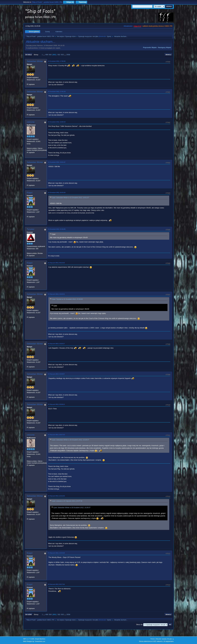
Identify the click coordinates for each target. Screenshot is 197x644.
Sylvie (109, 36)
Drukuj (168, 55)
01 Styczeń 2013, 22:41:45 (56, 496)
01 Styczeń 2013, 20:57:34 (56, 435)
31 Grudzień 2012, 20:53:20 (57, 193)
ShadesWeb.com (40, 641)
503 (62, 55)
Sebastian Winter (35, 61)
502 (59, 55)
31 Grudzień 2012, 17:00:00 (57, 61)
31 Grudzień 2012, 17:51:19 (57, 92)
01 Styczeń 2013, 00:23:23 (56, 263)
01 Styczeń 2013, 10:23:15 (56, 294)
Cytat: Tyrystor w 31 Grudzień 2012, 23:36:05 (67, 299)
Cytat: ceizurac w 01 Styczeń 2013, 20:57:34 (67, 501)
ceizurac (31, 122)
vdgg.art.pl (137, 26)
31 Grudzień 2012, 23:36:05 (57, 229)
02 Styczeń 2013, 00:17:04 (56, 584)
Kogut (30, 193)
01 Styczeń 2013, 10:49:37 (56, 374)
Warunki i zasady (161, 639)
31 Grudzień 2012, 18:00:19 (57, 122)
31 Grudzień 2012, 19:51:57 (57, 162)
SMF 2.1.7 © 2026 (29, 639)
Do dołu (29, 55)
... (44, 55)
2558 (68, 55)
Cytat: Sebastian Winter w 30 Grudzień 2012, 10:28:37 (70, 440)
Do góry (29, 615)
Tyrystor (31, 229)
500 (50, 55)
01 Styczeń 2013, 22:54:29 (56, 553)
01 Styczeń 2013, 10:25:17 (56, 344)
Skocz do (139, 625)
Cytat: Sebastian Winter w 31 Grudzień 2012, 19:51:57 (70, 198)
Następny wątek (165, 47)
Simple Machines (40, 639)
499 (47, 55)
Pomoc (153, 639)
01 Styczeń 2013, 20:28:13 (56, 404)
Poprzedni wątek (150, 47)
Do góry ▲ (171, 639)
